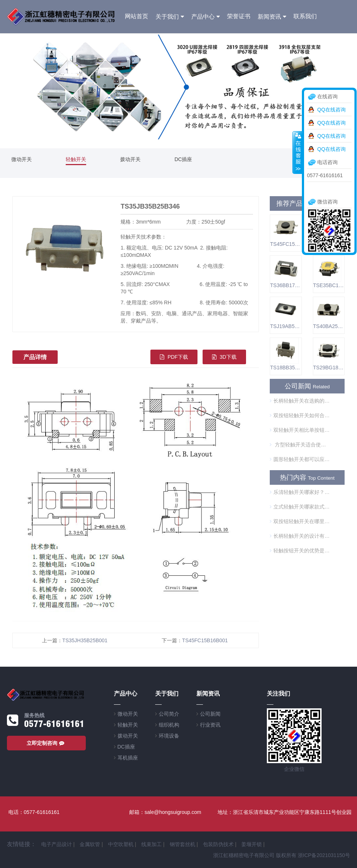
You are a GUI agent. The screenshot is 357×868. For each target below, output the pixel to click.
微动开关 (22, 159)
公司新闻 (210, 714)
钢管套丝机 (183, 844)
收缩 (297, 152)
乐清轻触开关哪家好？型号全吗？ (300, 492)
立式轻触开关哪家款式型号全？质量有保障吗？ (300, 507)
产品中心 (203, 17)
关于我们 (167, 17)
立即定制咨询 (46, 743)
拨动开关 (130, 159)
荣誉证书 (239, 16)
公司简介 (169, 714)
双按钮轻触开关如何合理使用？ (300, 415)
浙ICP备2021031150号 (324, 855)
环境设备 (169, 736)
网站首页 (137, 16)
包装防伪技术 (218, 844)
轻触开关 (76, 159)
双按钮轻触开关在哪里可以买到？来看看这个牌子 (300, 521)
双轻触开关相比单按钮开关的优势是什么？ (300, 430)
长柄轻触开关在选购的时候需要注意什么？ (300, 401)
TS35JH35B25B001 (85, 640)
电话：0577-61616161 (34, 812)
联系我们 (305, 16)
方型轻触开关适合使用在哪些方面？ (300, 445)
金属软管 (90, 844)
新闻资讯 (269, 17)
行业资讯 (210, 725)
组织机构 (169, 725)
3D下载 (224, 357)
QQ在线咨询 (331, 110)
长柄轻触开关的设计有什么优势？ (300, 536)
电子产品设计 (57, 844)
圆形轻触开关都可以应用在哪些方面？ (300, 459)
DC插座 (183, 159)
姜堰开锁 (252, 844)
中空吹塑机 (121, 844)
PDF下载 (174, 357)
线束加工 (151, 844)
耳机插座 (128, 758)
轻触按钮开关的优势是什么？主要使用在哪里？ (300, 551)
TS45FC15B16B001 (205, 640)
